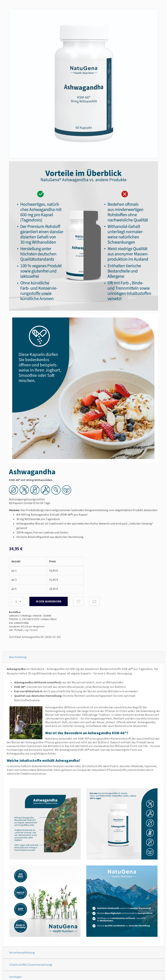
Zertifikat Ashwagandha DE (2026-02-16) (35, 637)
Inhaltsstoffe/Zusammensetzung (31, 965)
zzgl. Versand (31, 630)
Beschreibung (18, 657)
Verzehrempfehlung (22, 953)
